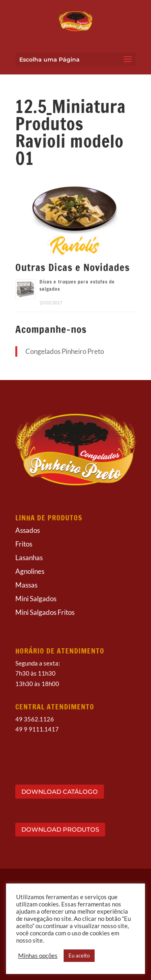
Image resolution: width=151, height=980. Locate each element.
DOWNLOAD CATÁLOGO (60, 792)
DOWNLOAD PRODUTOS (60, 829)
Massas (26, 585)
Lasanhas (29, 558)
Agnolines (30, 571)
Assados (28, 530)
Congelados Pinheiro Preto (65, 351)
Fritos (24, 544)
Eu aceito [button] (79, 955)
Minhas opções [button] (38, 956)
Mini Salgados (36, 599)
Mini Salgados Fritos (45, 612)
